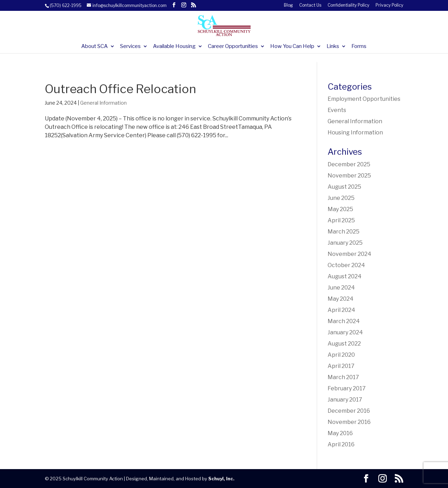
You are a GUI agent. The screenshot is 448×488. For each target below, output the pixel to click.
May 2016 (340, 433)
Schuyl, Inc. (221, 479)
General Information (103, 103)
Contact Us (310, 5)
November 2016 (349, 422)
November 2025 (349, 176)
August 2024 (345, 276)
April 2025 (341, 220)
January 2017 (345, 400)
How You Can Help (292, 47)
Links (333, 47)
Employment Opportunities (364, 99)
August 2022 (344, 344)
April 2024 (341, 310)
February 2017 (347, 388)
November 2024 (349, 254)
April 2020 (341, 355)
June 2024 (341, 288)
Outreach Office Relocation (120, 89)
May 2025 (340, 209)
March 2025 (344, 232)
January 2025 (345, 243)
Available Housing (174, 47)
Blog (288, 5)
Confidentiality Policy (348, 5)
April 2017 (341, 366)
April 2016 (341, 444)
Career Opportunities (233, 47)
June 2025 (341, 198)
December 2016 (349, 411)
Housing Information (355, 133)
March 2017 (343, 377)
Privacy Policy (389, 5)
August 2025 (344, 187)
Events (337, 110)
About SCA (94, 47)
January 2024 (345, 332)
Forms (359, 47)
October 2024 (346, 265)
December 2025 (349, 164)
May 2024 (341, 299)
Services (130, 47)
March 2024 (344, 321)
